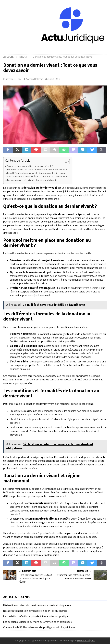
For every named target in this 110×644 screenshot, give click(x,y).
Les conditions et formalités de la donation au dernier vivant (38, 177)
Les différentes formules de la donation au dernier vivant (36, 173)
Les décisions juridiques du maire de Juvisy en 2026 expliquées (37, 622)
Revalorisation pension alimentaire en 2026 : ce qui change (35, 611)
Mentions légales (87, 641)
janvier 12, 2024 (14, 79)
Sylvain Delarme (35, 79)
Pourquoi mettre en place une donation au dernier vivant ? (37, 170)
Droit (51, 79)
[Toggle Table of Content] (65, 162)
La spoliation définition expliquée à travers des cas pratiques (37, 617)
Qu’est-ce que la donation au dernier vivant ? (30, 166)
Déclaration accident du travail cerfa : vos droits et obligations (37, 606)
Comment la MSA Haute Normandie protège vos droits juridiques (39, 627)
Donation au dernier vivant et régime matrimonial (32, 180)
